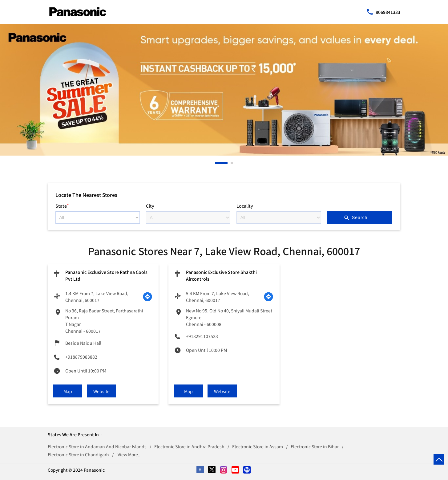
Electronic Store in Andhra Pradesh (189, 446)
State (62, 205)
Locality (245, 206)
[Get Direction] (147, 297)
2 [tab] (232, 163)
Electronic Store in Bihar (315, 446)
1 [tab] (217, 163)
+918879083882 (81, 357)
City (150, 206)
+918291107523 (202, 336)
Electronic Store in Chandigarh (78, 454)
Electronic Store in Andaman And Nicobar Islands (97, 446)
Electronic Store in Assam (258, 446)
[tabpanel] (224, 90)
